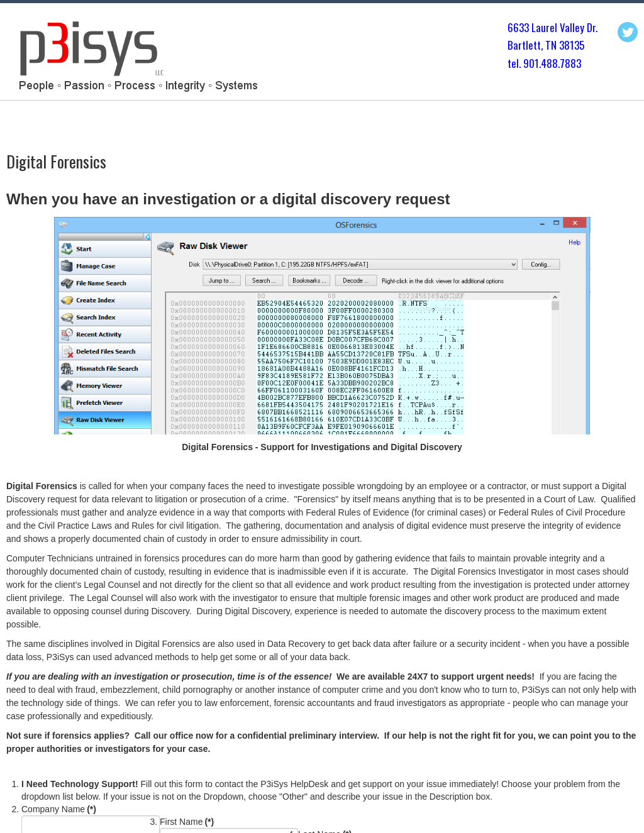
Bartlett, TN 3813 (543, 45)
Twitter (628, 32)
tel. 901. (524, 63)
